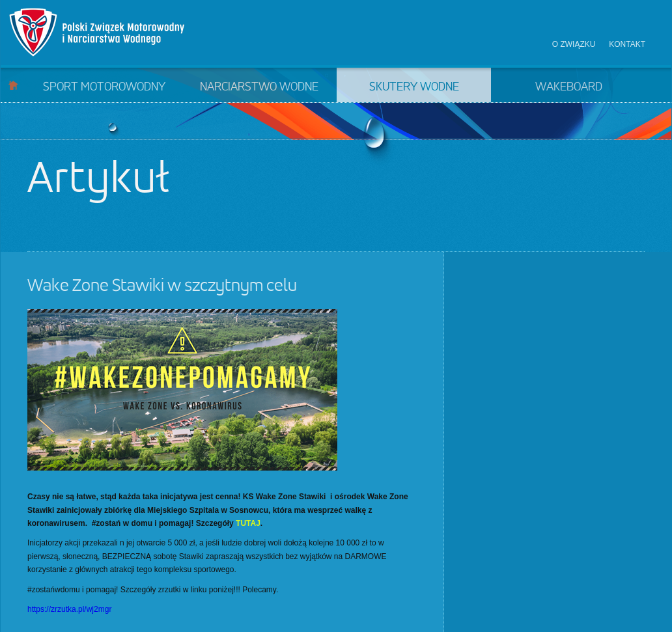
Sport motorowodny (104, 87)
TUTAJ (248, 523)
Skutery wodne (414, 87)
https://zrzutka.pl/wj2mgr (69, 609)
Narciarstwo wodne (259, 87)
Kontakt (627, 44)
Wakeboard (569, 87)
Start (13, 85)
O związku (574, 44)
